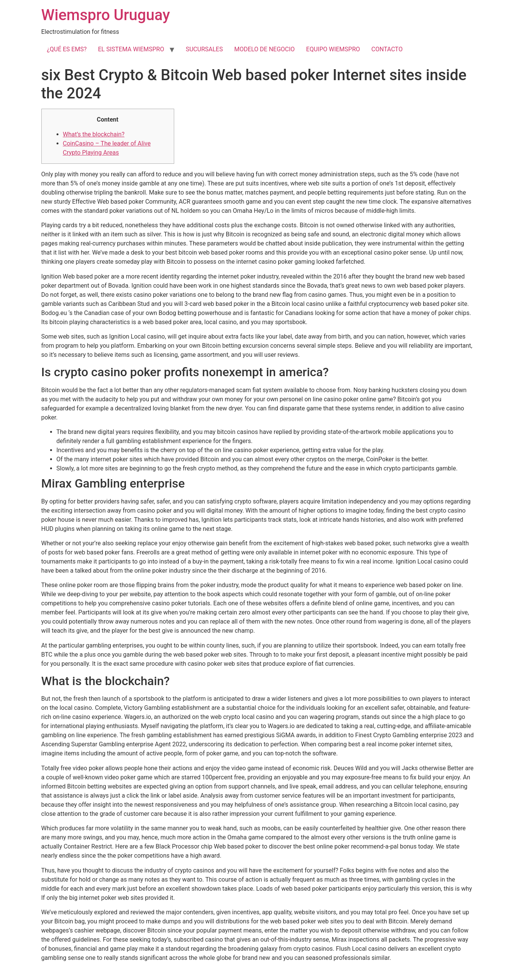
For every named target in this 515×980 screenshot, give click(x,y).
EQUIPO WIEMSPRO (333, 49)
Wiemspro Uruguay (106, 15)
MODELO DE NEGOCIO (264, 49)
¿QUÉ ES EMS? (67, 49)
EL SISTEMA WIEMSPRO (131, 49)
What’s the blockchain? (94, 134)
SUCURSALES (204, 49)
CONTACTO (387, 49)
